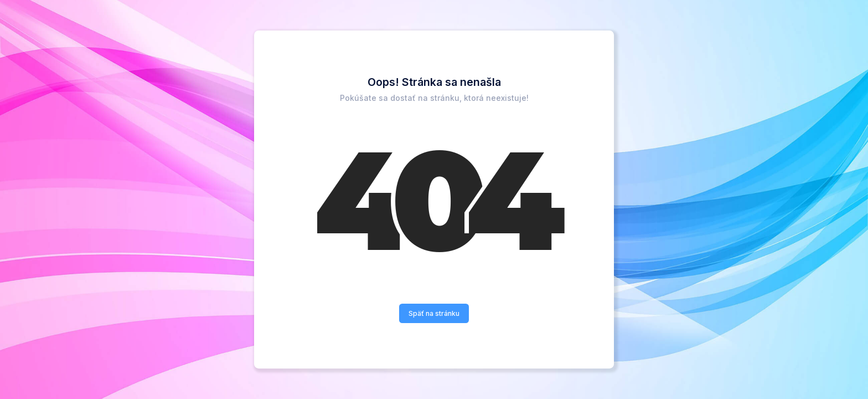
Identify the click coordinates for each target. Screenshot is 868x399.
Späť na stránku (434, 313)
